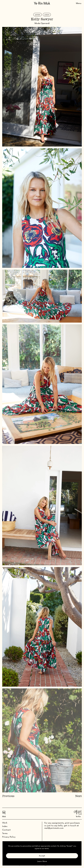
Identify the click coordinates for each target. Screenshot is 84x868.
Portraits (38, 15)
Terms (5, 833)
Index (5, 826)
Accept (42, 856)
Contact (6, 830)
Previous (8, 796)
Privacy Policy (9, 837)
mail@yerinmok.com (54, 828)
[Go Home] (42, 3)
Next (78, 796)
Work (5, 823)
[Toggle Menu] (79, 3)
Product (47, 15)
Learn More (42, 861)
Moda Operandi (42, 23)
